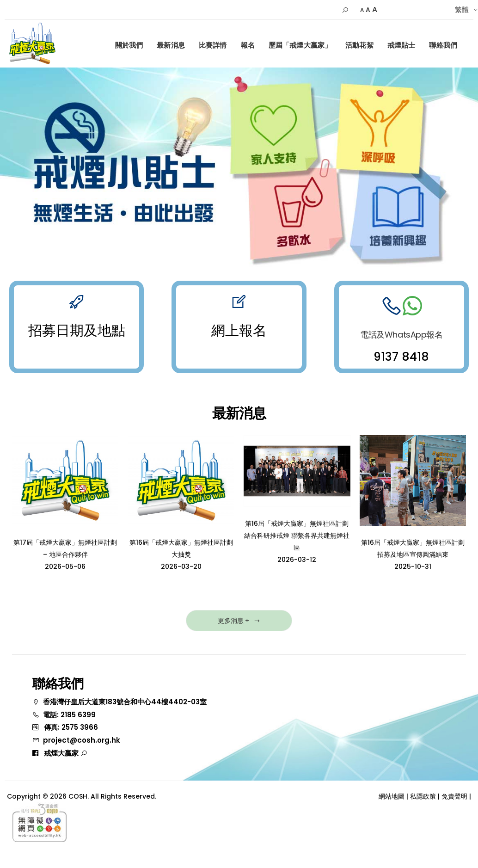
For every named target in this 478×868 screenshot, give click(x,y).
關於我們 (129, 45)
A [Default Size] (368, 10)
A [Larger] (375, 9)
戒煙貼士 (401, 45)
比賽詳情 (213, 45)
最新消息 (171, 45)
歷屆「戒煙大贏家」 (300, 45)
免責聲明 (454, 796)
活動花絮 (359, 45)
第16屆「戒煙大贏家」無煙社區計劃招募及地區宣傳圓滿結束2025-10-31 (413, 554)
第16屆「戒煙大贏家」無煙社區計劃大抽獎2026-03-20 (181, 554)
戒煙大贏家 (66, 753)
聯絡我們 (443, 45)
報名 (248, 45)
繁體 (462, 9)
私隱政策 (423, 796)
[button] (345, 10)
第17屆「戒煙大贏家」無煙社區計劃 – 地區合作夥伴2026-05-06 (65, 554)
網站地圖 (392, 796)
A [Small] (362, 10)
